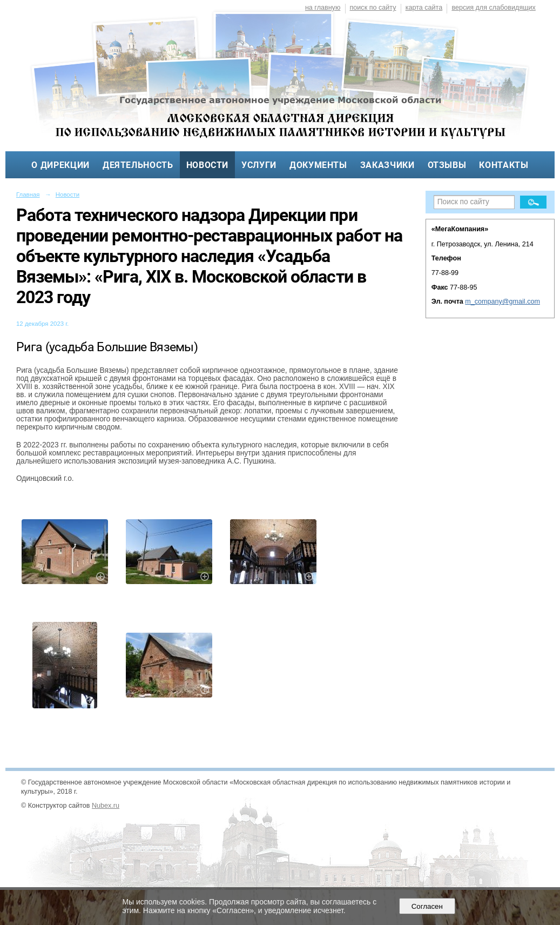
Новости (208, 165)
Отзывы (447, 165)
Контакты (504, 165)
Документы (318, 165)
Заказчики (387, 165)
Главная (28, 195)
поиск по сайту (373, 8)
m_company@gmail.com (502, 301)
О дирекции (60, 165)
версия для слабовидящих (493, 8)
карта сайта (424, 8)
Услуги (259, 165)
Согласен (427, 906)
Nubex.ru (106, 806)
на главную (323, 8)
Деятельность (138, 165)
